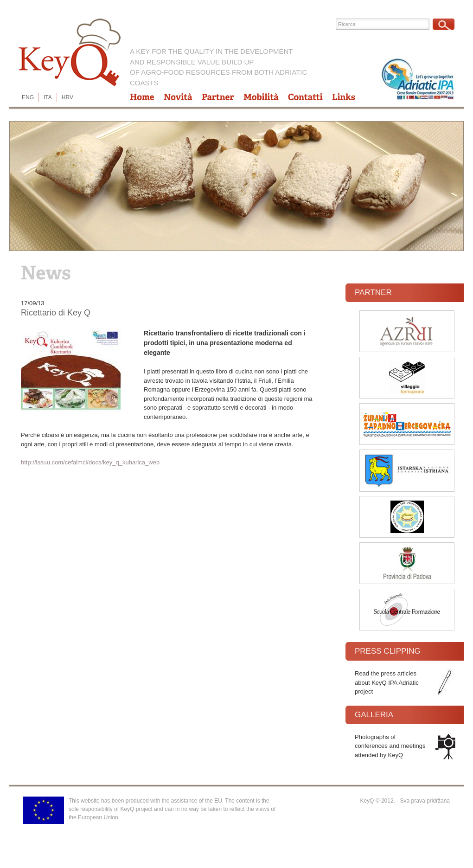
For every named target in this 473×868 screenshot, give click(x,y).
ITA (48, 97)
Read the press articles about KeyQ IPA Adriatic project (387, 682)
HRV (67, 97)
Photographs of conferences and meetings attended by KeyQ (390, 746)
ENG (28, 97)
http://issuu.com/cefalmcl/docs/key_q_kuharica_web (90, 462)
